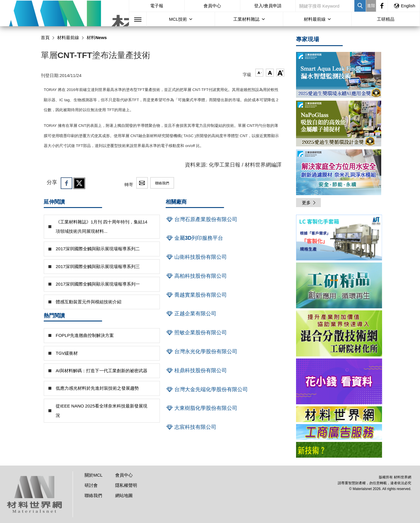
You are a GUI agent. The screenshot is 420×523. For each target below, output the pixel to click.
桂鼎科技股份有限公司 (196, 370)
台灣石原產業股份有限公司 (202, 219)
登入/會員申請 (268, 6)
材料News (97, 37)
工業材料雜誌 (246, 19)
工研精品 (386, 19)
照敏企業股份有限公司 (196, 333)
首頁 (45, 37)
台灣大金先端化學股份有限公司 (207, 389)
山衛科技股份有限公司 (196, 257)
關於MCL (94, 475)
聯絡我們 (162, 183)
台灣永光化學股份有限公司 (202, 351)
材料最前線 (315, 19)
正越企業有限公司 (191, 314)
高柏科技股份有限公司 (196, 276)
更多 (309, 203)
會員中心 (212, 6)
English (404, 6)
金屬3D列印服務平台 (194, 238)
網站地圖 (124, 495)
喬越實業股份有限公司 (196, 295)
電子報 (157, 6)
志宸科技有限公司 (191, 427)
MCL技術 (178, 19)
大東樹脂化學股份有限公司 (202, 408)
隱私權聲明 (126, 485)
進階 (371, 6)
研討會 (91, 485)
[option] (339, 239)
